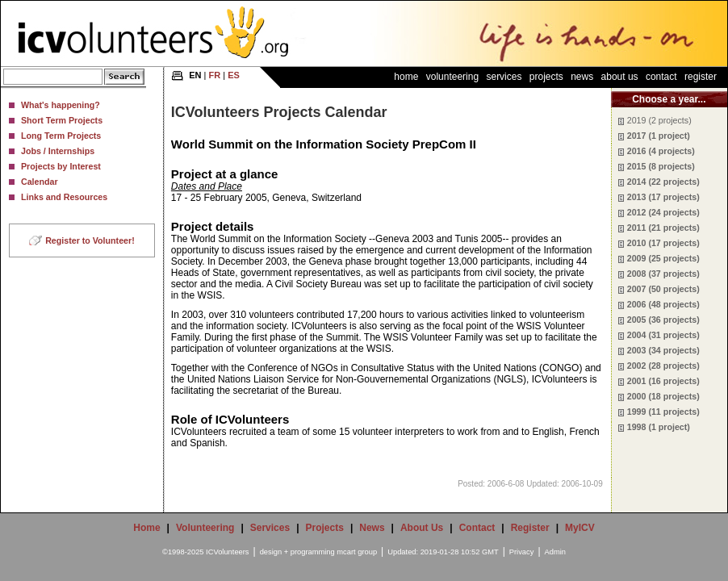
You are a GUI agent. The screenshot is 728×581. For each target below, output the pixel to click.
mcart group (357, 552)
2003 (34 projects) (663, 350)
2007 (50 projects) (663, 289)
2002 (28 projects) (663, 366)
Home (406, 77)
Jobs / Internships (58, 151)
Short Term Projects (62, 120)
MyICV (580, 528)
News (582, 77)
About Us (620, 77)
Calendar (40, 182)
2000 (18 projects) (663, 396)
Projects (546, 77)
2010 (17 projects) (663, 243)
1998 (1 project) (659, 427)
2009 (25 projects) (663, 258)
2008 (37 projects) (663, 274)
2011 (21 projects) (663, 228)
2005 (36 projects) (663, 320)
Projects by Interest (61, 166)
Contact (661, 77)
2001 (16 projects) (663, 381)
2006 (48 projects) (663, 304)
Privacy (522, 552)
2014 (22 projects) (663, 182)
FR (215, 75)
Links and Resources (64, 197)
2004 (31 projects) (663, 335)
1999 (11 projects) (663, 412)
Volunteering (452, 77)
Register (701, 77)
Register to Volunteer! (90, 240)
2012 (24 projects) (663, 212)
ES (234, 75)
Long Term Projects (61, 136)
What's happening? (61, 105)
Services (504, 77)
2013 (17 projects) (663, 197)
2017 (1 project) (659, 136)
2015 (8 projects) (661, 166)
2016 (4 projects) (661, 151)
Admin (555, 552)
